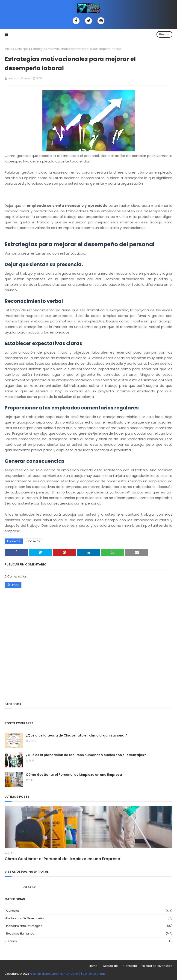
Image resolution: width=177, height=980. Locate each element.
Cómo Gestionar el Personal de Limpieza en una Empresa (74, 775)
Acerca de (110, 966)
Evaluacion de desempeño (89, 918)
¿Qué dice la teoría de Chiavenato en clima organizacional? (77, 735)
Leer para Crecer (19, 78)
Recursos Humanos (89, 933)
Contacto (130, 966)
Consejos (22, 49)
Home (93, 966)
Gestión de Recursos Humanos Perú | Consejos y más (68, 974)
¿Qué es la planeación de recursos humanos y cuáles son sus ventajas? (86, 755)
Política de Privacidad (157, 966)
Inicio (8, 49)
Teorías (89, 941)
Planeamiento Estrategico (89, 926)
